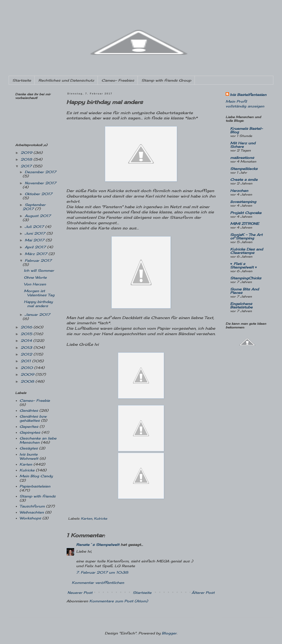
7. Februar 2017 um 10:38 (102, 572)
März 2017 (37, 254)
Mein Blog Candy (36, 476)
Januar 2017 (37, 315)
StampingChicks (246, 278)
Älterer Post (203, 593)
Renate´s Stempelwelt (98, 545)
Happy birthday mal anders (38, 304)
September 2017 (34, 207)
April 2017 (36, 247)
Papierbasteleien (35, 486)
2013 (27, 348)
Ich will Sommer (39, 270)
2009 (28, 374)
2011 (26, 361)
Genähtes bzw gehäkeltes (33, 418)
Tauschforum (32, 506)
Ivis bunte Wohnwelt (29, 456)
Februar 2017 (38, 260)
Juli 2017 (35, 227)
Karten (87, 518)
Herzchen (239, 191)
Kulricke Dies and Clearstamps (247, 251)
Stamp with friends (38, 496)
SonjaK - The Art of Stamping (246, 236)
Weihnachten (32, 512)
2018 (27, 159)
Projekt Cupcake (246, 213)
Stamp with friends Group (166, 80)
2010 (27, 368)
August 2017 (38, 216)
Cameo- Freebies (118, 80)
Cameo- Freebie (35, 400)
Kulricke (101, 518)
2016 (27, 327)
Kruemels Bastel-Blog (246, 130)
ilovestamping (243, 202)
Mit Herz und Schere (243, 145)
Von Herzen (35, 284)
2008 (28, 381)
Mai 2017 (35, 240)
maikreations (242, 158)
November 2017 (40, 183)
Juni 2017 (36, 233)
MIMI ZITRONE (245, 224)
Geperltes (29, 427)
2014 (27, 341)
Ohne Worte (35, 277)
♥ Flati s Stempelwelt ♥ (244, 265)
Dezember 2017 (40, 172)
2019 (27, 153)
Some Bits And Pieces (244, 291)
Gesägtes (29, 448)
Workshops (30, 518)
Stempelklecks (244, 169)
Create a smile (244, 180)
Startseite (22, 80)
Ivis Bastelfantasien (248, 95)
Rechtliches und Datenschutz (66, 80)
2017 (27, 166)
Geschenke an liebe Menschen (38, 440)
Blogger (169, 633)
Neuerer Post (80, 593)
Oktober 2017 (39, 194)
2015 (27, 334)
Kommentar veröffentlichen (98, 583)
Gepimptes (30, 432)
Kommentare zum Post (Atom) (119, 601)
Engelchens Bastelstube (241, 305)
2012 (27, 354)
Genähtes (29, 410)
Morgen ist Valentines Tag (39, 293)
